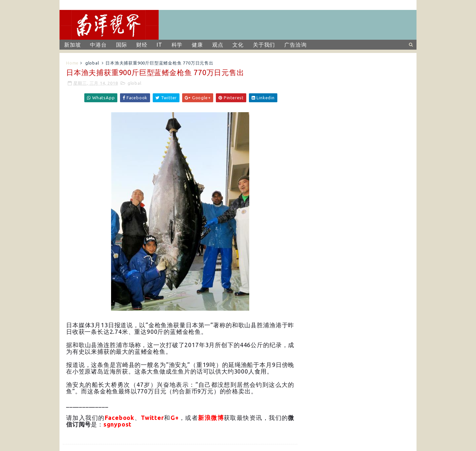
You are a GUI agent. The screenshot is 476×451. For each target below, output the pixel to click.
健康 (197, 45)
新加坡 (72, 45)
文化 (238, 45)
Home (72, 63)
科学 (177, 45)
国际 (122, 45)
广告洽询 (295, 45)
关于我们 (264, 45)
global (92, 63)
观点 (218, 45)
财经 (142, 45)
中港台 (98, 45)
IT (159, 45)
